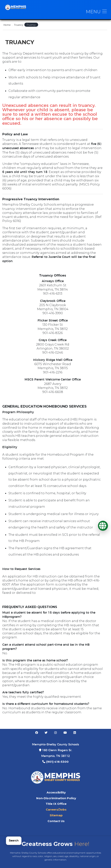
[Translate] (103, 526)
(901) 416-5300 (57, 762)
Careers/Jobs (56, 810)
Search (14, 841)
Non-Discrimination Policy (56, 798)
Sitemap (56, 815)
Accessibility (56, 792)
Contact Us (56, 821)
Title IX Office (56, 804)
